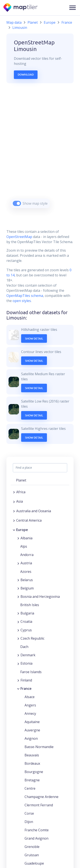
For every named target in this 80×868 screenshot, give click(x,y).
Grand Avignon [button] (36, 838)
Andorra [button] (27, 555)
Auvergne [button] (32, 730)
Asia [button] (20, 501)
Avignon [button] (31, 738)
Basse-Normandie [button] (39, 747)
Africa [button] (21, 492)
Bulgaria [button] (27, 613)
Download (26, 74)
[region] (40, 151)
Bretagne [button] (32, 780)
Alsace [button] (30, 697)
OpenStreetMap (19, 237)
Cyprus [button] (26, 630)
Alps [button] (24, 546)
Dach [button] (24, 647)
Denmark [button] (28, 655)
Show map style (35, 203)
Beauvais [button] (32, 755)
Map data (14, 22)
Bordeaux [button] (32, 763)
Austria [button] (26, 563)
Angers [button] (30, 705)
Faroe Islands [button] (31, 672)
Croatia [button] (26, 621)
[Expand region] (14, 492)
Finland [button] (26, 680)
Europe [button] (22, 530)
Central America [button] (29, 520)
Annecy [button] (30, 713)
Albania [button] (26, 538)
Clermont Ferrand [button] (39, 805)
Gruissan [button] (32, 855)
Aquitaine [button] (32, 722)
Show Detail (34, 338)
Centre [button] (30, 788)
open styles (22, 301)
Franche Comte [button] (37, 830)
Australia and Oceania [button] (34, 511)
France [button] (26, 689)
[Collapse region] (14, 530)
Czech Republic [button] (32, 638)
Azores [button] (26, 572)
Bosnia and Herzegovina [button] (40, 597)
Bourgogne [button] (34, 772)
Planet (33, 22)
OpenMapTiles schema (25, 296)
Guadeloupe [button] (34, 863)
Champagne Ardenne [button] (41, 797)
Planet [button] (21, 480)
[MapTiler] (21, 8)
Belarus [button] (27, 580)
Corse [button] (29, 813)
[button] (73, 8)
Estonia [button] (26, 663)
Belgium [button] (27, 588)
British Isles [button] (30, 605)
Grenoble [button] (32, 847)
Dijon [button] (29, 822)
